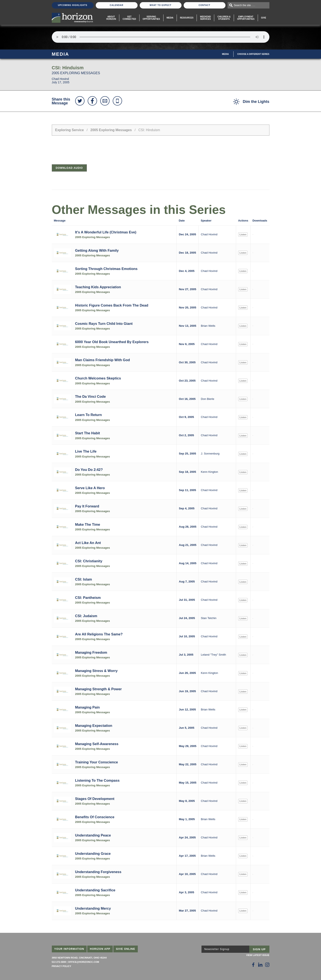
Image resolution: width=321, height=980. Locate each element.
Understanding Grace (93, 854)
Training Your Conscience (97, 762)
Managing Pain (87, 707)
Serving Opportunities (151, 18)
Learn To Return (89, 415)
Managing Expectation (94, 726)
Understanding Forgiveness (98, 872)
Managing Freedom (91, 652)
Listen (243, 234)
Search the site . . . (245, 5)
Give (264, 18)
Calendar (117, 5)
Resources (187, 18)
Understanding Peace (93, 835)
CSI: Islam (84, 579)
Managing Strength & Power (99, 689)
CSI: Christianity (89, 561)
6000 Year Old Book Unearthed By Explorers (112, 342)
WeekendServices (205, 18)
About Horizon (111, 18)
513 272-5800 (59, 962)
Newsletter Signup (217, 949)
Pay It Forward (87, 506)
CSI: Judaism (86, 616)
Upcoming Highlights (73, 5)
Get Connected (129, 18)
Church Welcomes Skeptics (98, 378)
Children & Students (224, 18)
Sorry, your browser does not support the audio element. (161, 37)
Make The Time (88, 524)
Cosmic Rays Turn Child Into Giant (104, 324)
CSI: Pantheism (88, 598)
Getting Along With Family (97, 250)
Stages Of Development (95, 799)
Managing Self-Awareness (97, 744)
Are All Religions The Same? (99, 634)
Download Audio (69, 168)
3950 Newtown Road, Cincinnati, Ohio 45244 (79, 958)
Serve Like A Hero (90, 488)
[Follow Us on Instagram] (267, 965)
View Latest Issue (258, 955)
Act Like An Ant (88, 543)
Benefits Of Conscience (95, 817)
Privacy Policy (62, 966)
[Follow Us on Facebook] (253, 965)
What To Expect (161, 5)
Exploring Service (70, 130)
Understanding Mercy (93, 908)
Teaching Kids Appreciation (98, 287)
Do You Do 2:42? (89, 470)
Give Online (126, 949)
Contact (204, 5)
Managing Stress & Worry (96, 671)
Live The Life (86, 451)
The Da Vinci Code (91, 396)
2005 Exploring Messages (111, 130)
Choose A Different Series (253, 54)
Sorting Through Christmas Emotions (106, 269)
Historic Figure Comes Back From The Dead (112, 305)
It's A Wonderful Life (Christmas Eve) (106, 232)
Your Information (69, 949)
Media (170, 18)
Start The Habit (88, 433)
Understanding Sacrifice (95, 890)
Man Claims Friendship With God (103, 360)
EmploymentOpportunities (246, 18)
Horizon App (100, 949)
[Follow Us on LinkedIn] (260, 965)
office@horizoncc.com (83, 962)
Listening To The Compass (97, 780)
